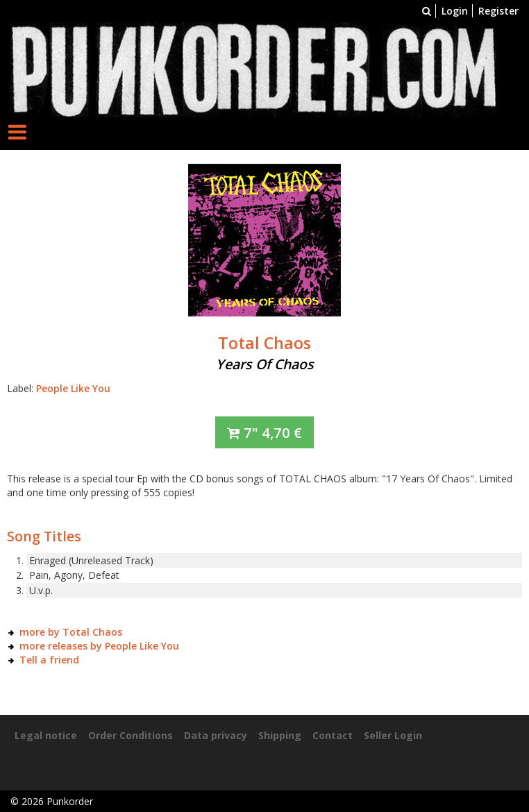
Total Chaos (264, 343)
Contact (333, 735)
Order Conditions (131, 735)
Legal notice (46, 735)
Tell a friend (49, 660)
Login (455, 11)
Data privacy (216, 735)
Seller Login (393, 735)
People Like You (73, 388)
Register (498, 11)
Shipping (280, 735)
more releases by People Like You (99, 646)
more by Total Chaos (71, 632)
